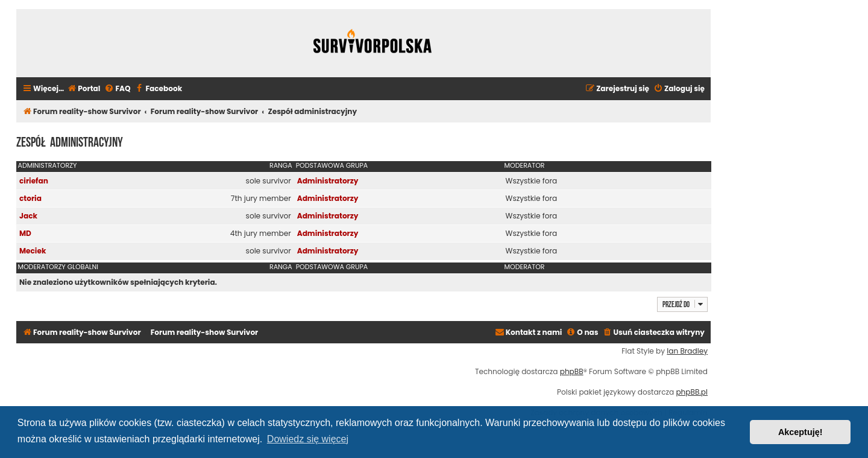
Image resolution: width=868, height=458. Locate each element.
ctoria (30, 198)
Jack (28, 216)
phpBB (572, 372)
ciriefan (34, 181)
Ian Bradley (687, 351)
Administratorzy (48, 165)
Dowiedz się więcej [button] (308, 439)
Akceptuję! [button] (800, 432)
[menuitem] (83, 89)
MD (25, 233)
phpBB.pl (692, 392)
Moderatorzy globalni (58, 267)
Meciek (33, 251)
